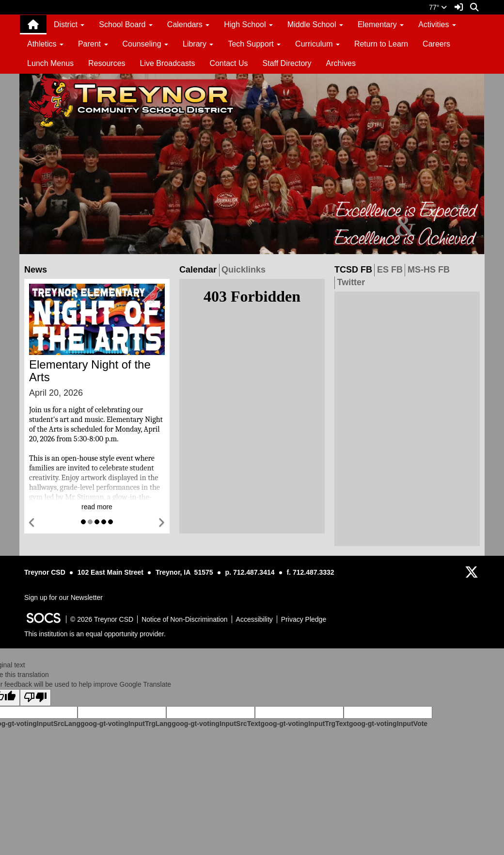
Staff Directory (287, 63)
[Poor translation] (35, 698)
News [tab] (37, 269)
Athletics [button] (45, 44)
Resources (107, 63)
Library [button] (198, 44)
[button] (32, 523)
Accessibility (254, 619)
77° (438, 7)
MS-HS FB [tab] (430, 269)
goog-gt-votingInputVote (388, 724)
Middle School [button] (315, 24)
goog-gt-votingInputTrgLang (126, 724)
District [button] (69, 24)
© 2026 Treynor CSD (102, 619)
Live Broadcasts (168, 63)
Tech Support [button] (254, 44)
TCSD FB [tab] (354, 269)
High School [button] (248, 24)
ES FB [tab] (391, 269)
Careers (436, 44)
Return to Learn (381, 44)
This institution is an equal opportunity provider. (95, 634)
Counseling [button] (146, 44)
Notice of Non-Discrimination (184, 619)
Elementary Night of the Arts (90, 371)
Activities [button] (437, 24)
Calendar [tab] (199, 269)
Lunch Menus (50, 63)
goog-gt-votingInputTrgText (304, 724)
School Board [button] (126, 24)
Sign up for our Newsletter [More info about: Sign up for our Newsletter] (63, 597)
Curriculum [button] (317, 44)
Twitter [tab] (352, 282)
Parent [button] (93, 44)
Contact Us (228, 63)
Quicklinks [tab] (245, 269)
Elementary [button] (381, 24)
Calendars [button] (188, 24)
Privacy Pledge (304, 619)
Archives (341, 63)
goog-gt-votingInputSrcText (216, 724)
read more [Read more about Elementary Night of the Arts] (97, 507)
